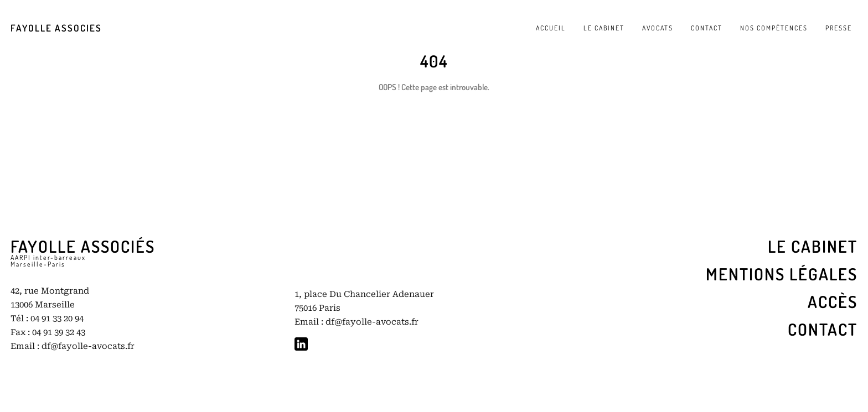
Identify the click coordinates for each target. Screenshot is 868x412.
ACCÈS (833, 301)
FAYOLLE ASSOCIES (56, 28)
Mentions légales (782, 274)
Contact (823, 329)
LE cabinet (813, 246)
